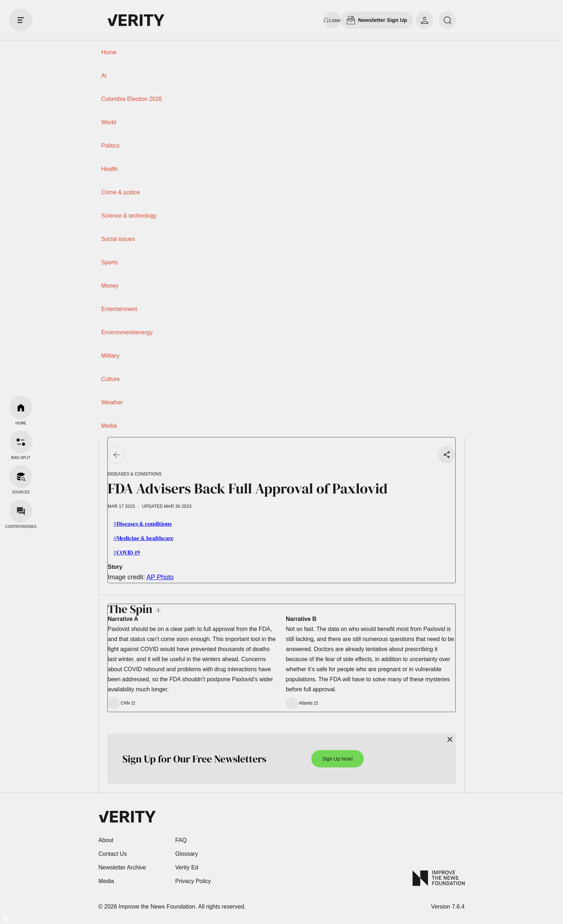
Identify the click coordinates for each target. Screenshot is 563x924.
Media (109, 426)
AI (104, 76)
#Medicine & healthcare (143, 538)
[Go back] (116, 455)
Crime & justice (121, 192)
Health (110, 169)
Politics (110, 146)
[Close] (450, 739)
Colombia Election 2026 (132, 99)
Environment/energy (127, 332)
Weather (112, 402)
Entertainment (119, 309)
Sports (110, 262)
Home (109, 52)
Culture (111, 379)
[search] (447, 20)
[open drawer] (21, 20)
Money (110, 286)
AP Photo (160, 577)
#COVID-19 (127, 552)
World (109, 122)
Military (110, 356)
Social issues (118, 239)
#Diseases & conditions (143, 524)
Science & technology (129, 216)
